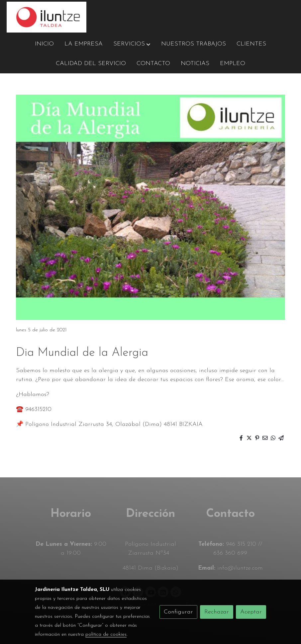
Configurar (178, 612)
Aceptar (251, 612)
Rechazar (217, 612)
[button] (132, 44)
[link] (47, 17)
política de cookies (106, 634)
